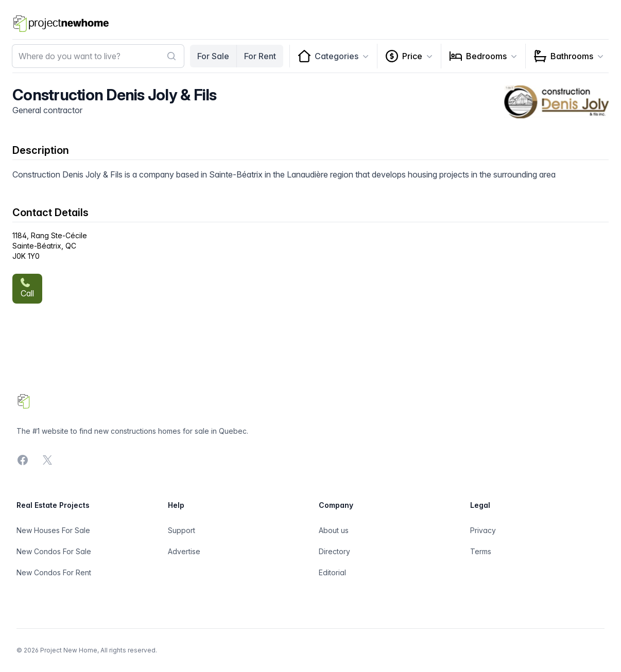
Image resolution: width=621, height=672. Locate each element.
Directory (334, 551)
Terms (481, 551)
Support (182, 530)
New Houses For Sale (53, 530)
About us (334, 530)
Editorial (332, 572)
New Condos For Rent (54, 572)
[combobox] (98, 56)
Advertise (184, 551)
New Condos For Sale (54, 551)
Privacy (483, 530)
